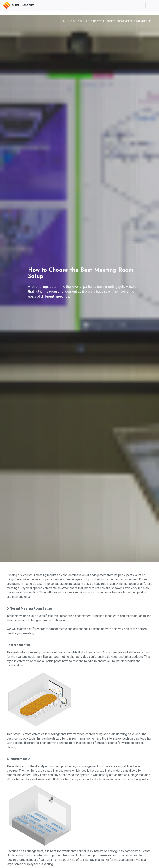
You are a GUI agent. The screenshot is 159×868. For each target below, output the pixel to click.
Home (63, 21)
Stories (85, 21)
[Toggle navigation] (151, 5)
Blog (73, 21)
